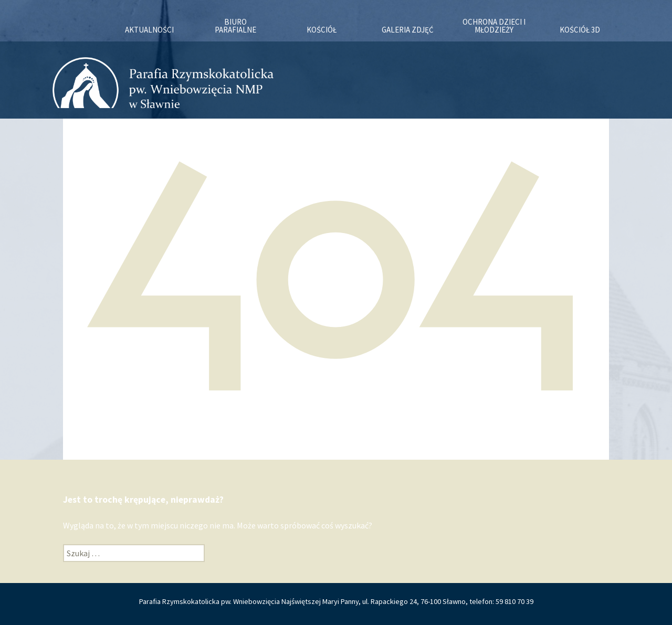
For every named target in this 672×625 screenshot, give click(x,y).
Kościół (322, 30)
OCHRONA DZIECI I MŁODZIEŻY (494, 26)
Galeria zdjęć (408, 30)
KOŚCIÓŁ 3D (580, 30)
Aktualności (149, 30)
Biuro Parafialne (235, 26)
